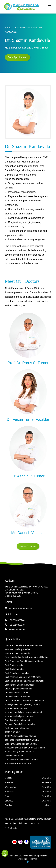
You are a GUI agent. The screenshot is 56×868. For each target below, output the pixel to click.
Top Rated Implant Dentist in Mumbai (22, 740)
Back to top (11, 828)
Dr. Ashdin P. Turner (28, 476)
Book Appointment (17, 57)
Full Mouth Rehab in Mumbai (18, 763)
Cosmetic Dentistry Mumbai (18, 697)
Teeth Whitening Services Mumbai (21, 736)
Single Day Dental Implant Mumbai (21, 744)
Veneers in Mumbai (14, 756)
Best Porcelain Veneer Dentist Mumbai (23, 677)
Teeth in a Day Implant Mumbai (19, 752)
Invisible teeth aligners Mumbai (19, 716)
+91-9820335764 (17, 620)
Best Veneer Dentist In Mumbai (19, 685)
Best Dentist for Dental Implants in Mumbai (25, 661)
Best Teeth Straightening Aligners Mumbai (24, 681)
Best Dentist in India (14, 665)
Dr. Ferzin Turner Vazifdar (28, 419)
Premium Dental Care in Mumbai (20, 724)
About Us (9, 819)
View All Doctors (28, 546)
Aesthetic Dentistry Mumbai (17, 649)
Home (8, 28)
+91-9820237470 (17, 629)
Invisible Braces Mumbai (16, 708)
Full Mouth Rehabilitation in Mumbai (21, 760)
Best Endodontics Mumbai (17, 673)
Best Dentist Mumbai (14, 669)
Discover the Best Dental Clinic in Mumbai (24, 701)
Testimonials (11, 823)
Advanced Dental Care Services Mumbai (24, 645)
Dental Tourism (44, 819)
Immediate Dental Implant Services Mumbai (25, 748)
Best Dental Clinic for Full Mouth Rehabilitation (26, 657)
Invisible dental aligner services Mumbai (23, 712)
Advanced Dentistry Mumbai (18, 653)
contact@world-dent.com (20, 608)
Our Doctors (20, 28)
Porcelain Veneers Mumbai (17, 720)
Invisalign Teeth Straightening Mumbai (22, 704)
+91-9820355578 (17, 625)
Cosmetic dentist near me (17, 693)
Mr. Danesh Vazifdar (28, 533)
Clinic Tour (23, 823)
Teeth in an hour (12, 732)
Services (19, 819)
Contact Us (34, 823)
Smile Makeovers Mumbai (17, 728)
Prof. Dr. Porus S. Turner (28, 363)
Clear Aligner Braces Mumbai (18, 689)
